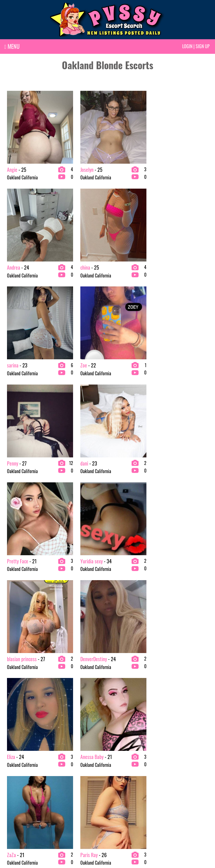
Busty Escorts (68, 776)
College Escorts (69, 784)
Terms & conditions (144, 845)
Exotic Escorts (121, 784)
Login (187, 46)
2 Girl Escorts (15, 767)
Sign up (203, 46)
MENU (12, 46)
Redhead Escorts (177, 784)
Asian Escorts (14, 776)
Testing (63, 802)
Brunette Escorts (70, 767)
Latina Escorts (121, 802)
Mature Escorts (175, 767)
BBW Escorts (14, 784)
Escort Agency (121, 776)
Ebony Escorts (68, 793)
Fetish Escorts (121, 793)
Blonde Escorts (16, 802)
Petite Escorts (175, 776)
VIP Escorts (172, 793)
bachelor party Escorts (22, 793)
